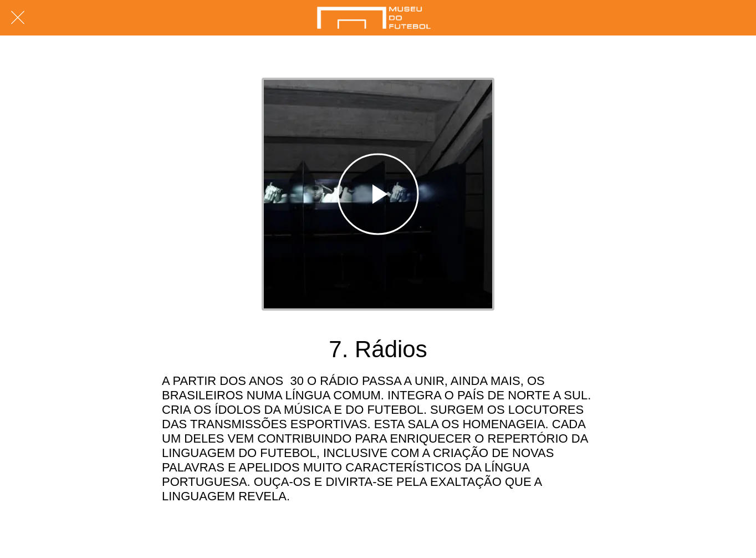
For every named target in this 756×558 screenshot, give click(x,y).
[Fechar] (18, 18)
